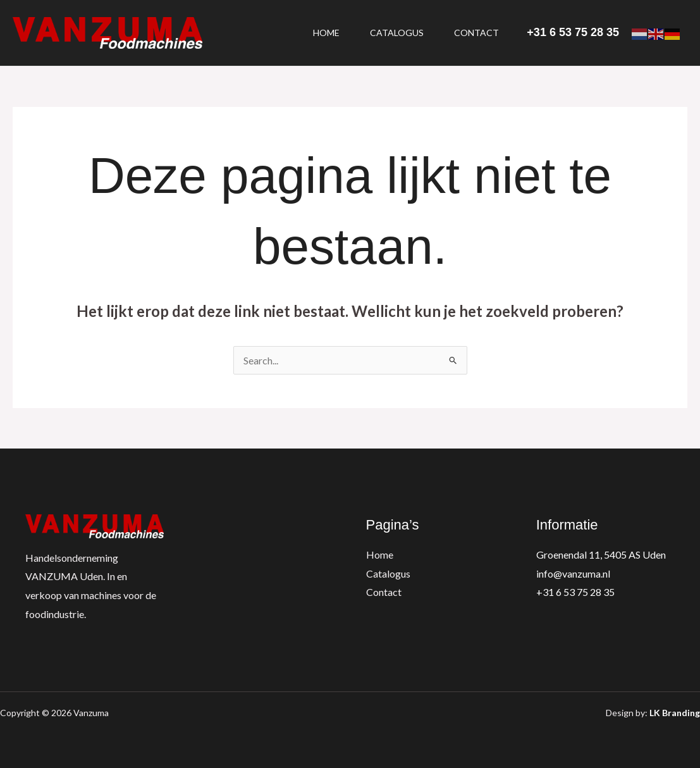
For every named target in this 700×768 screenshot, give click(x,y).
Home (326, 33)
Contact (476, 33)
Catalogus (397, 33)
